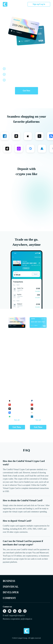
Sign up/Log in (39, 4)
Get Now (26, 91)
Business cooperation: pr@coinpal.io (17, 619)
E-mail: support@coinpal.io (14, 615)
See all (17, 420)
